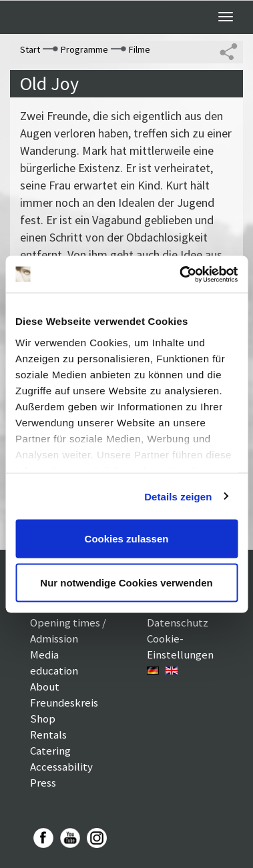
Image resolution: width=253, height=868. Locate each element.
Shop (43, 719)
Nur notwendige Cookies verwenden (126, 582)
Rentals (48, 735)
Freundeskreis (64, 703)
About (45, 687)
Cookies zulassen (127, 539)
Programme (84, 49)
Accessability (61, 767)
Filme (140, 49)
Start (30, 49)
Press (43, 783)
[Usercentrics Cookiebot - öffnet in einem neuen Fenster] (181, 274)
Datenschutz (178, 622)
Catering (50, 751)
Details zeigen (178, 496)
